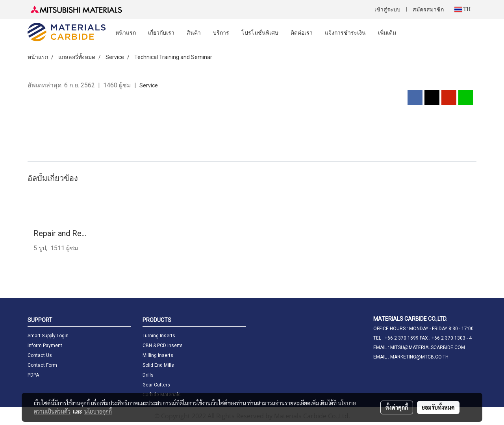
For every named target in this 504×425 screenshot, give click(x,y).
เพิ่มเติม (387, 33)
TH (462, 9)
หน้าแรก (126, 33)
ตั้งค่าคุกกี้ (397, 407)
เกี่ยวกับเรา (161, 33)
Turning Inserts (159, 336)
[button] (409, 33)
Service (149, 85)
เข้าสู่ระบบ (387, 10)
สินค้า (194, 33)
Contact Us (40, 355)
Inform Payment (45, 346)
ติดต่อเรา (302, 33)
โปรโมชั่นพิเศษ (260, 33)
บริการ (221, 33)
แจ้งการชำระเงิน (345, 33)
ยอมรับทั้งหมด (438, 407)
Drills (148, 375)
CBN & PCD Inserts (163, 346)
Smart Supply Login (48, 336)
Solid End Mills (158, 365)
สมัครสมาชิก (428, 10)
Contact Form (42, 365)
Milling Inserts (158, 355)
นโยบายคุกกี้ (98, 411)
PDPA (33, 375)
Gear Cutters (156, 385)
